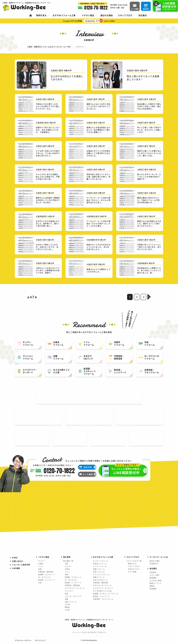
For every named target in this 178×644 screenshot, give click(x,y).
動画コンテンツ (156, 583)
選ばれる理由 (155, 561)
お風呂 (41, 564)
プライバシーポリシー (23, 640)
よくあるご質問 (156, 580)
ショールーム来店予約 (21, 565)
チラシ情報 (132, 572)
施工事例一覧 (68, 561)
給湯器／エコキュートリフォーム (106, 593)
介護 (66, 564)
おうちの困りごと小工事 (102, 591)
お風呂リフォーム (100, 564)
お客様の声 (154, 564)
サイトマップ (40, 640)
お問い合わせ (17, 561)
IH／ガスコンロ (44, 577)
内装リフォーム (99, 572)
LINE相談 (16, 568)
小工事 (67, 604)
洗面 (40, 569)
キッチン (42, 561)
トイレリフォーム (100, 566)
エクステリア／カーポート (75, 588)
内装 (66, 593)
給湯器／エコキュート (47, 574)
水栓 (40, 583)
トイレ (41, 566)
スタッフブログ (134, 566)
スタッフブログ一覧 (134, 561)
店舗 (66, 599)
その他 (67, 610)
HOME (15, 558)
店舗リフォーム (99, 577)
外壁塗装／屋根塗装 (46, 572)
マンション (69, 591)
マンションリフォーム (101, 574)
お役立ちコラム (134, 569)
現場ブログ (132, 564)
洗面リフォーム (99, 569)
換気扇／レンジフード (47, 580)
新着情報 (153, 578)
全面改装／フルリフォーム (103, 599)
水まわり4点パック (100, 580)
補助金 (67, 607)
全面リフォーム (71, 602)
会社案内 (153, 572)
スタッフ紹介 (155, 575)
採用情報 (153, 589)
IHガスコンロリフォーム (102, 585)
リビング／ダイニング (73, 596)
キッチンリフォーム (101, 561)
